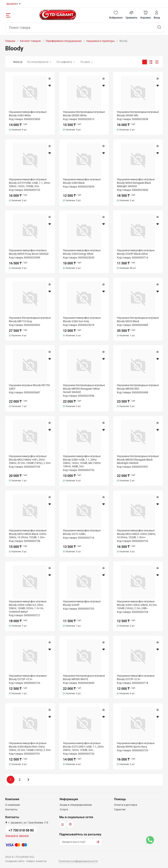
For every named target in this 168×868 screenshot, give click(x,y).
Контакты (11, 809)
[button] (116, 15)
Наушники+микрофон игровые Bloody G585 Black (82, 181)
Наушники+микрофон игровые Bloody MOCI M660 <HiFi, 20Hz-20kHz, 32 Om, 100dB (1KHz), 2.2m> (30, 459)
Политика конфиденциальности (78, 861)
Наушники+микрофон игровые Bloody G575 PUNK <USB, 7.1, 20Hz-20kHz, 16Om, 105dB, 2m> (30, 183)
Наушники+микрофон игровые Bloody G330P (82, 603)
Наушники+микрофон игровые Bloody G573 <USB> (82, 532)
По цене (85, 62)
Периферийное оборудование (64, 41)
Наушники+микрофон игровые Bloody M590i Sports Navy (136, 745)
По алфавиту (64, 62)
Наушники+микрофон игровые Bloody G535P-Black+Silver (136, 252)
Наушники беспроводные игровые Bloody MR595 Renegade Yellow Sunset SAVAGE (84, 389)
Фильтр (18, 62)
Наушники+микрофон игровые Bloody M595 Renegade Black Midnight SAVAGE (136, 183)
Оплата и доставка (126, 805)
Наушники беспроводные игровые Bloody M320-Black (138, 319)
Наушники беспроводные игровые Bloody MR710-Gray (30, 319)
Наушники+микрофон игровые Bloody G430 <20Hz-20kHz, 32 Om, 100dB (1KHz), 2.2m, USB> (137, 605)
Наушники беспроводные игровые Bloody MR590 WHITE (84, 677)
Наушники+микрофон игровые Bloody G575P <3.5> (28, 677)
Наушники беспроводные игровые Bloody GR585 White (84, 114)
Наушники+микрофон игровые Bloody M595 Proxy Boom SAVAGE (29, 252)
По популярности (38, 62)
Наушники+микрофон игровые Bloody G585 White (28, 114)
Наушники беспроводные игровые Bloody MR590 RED (138, 387)
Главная (10, 41)
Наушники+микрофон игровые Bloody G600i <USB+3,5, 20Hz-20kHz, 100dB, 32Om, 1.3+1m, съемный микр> (28, 606)
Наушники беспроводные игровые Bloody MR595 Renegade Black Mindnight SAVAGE (138, 459)
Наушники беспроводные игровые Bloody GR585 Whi (138, 114)
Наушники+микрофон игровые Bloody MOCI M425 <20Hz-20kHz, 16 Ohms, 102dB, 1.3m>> (136, 534)
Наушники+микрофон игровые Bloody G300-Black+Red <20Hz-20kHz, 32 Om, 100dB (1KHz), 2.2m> (30, 746)
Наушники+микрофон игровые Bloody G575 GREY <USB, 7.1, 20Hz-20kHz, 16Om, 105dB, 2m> (84, 746)
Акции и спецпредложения (76, 805)
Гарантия (120, 809)
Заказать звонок (17, 836)
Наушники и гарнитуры (100, 41)
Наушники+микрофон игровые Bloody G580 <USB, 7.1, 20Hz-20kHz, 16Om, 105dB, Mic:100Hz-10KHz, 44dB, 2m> (82, 461)
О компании (13, 805)
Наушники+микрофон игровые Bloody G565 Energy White (82, 252)
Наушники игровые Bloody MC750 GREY (29, 387)
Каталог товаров (30, 41)
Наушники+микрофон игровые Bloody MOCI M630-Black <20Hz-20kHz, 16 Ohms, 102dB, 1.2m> (28, 534)
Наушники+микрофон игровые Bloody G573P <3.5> (136, 677)
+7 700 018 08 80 (21, 830)
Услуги (64, 809)
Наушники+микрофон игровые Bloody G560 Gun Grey (82, 319)
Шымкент (12, 4)
